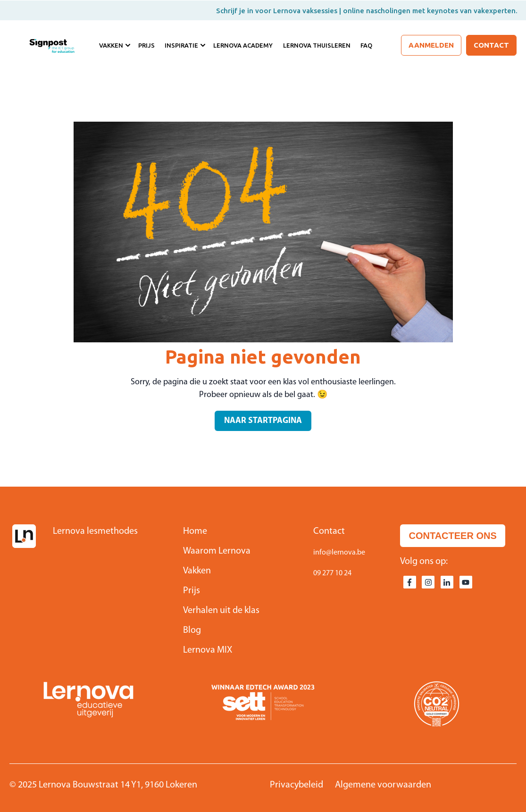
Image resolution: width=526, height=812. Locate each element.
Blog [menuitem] (192, 630)
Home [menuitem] (195, 531)
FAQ (366, 45)
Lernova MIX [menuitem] (208, 650)
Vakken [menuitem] (197, 571)
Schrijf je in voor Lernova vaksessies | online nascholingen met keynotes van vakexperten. (367, 11)
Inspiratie (181, 45)
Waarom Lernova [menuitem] (217, 551)
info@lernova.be (339, 553)
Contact (491, 45)
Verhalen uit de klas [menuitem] (221, 611)
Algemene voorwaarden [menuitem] (383, 785)
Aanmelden (431, 45)
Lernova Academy (243, 45)
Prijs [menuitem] (192, 591)
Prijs (146, 45)
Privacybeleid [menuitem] (296, 785)
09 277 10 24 (332, 573)
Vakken (111, 45)
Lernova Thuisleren (317, 45)
